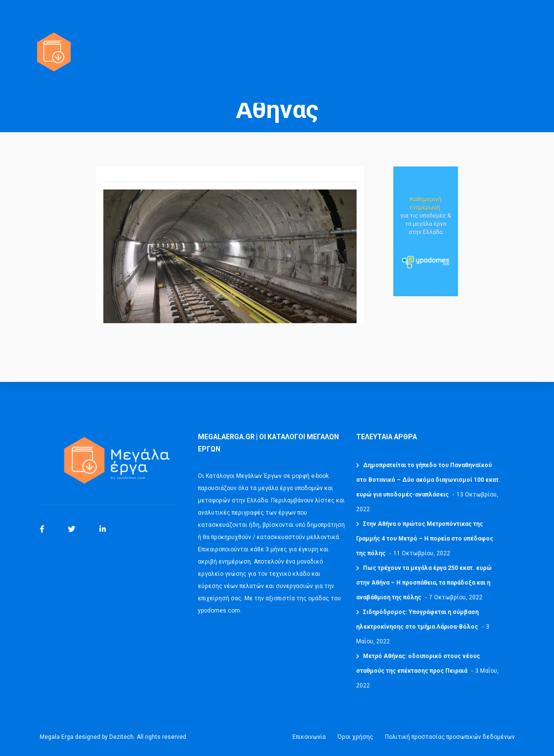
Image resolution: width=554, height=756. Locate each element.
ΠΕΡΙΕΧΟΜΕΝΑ (219, 25)
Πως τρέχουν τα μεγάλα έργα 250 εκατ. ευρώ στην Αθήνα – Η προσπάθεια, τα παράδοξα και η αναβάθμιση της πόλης (424, 583)
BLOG (144, 59)
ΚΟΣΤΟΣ (465, 25)
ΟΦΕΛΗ (269, 25)
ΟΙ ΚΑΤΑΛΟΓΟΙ (158, 25)
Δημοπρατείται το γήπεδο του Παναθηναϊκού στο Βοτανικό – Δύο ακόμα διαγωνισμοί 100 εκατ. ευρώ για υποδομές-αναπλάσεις (428, 480)
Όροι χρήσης (355, 737)
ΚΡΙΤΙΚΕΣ (422, 25)
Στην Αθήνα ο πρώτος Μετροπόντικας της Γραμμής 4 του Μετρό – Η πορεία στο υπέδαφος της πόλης (425, 539)
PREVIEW (309, 25)
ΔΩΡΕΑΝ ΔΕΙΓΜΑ (366, 25)
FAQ (499, 25)
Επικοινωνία (309, 737)
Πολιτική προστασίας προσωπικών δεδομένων (450, 737)
